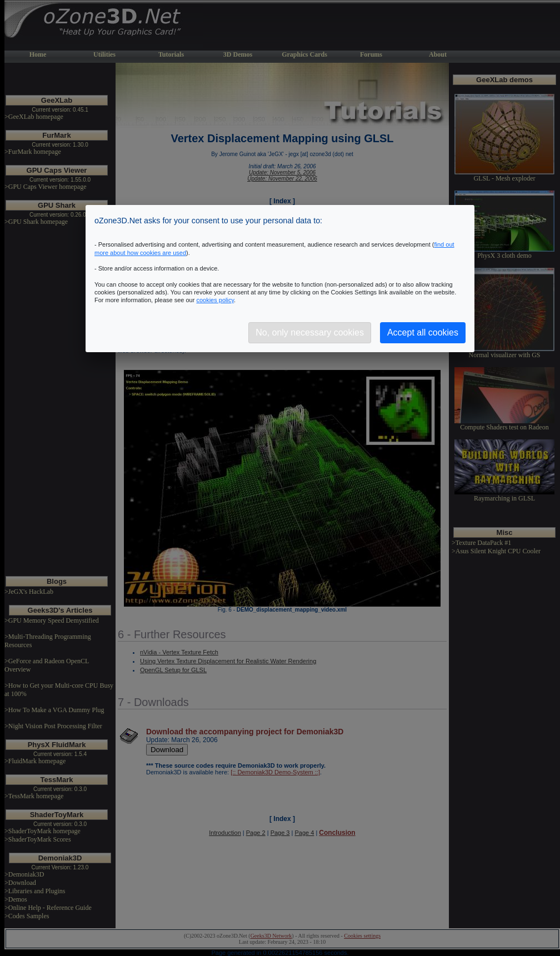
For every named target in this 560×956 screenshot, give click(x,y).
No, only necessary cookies (310, 332)
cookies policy (215, 300)
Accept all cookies (423, 332)
